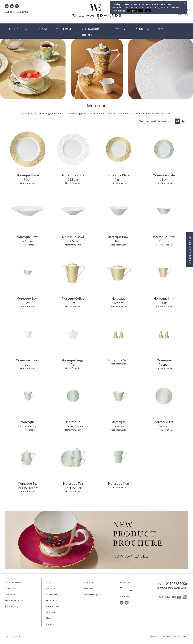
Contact (86, 35)
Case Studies (53, 606)
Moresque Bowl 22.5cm (73, 239)
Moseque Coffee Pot (73, 301)
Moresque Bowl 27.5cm (28, 239)
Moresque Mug (118, 483)
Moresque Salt (118, 360)
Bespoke (42, 29)
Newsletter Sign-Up (93, 594)
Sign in (122, 587)
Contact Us (10, 588)
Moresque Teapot (118, 301)
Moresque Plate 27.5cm (73, 177)
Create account (126, 591)
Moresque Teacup (118, 424)
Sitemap (184, 636)
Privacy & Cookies (171, 636)
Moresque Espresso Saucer (73, 424)
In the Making (53, 594)
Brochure (51, 612)
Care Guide (10, 594)
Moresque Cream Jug (28, 362)
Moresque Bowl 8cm (28, 301)
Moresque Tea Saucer (164, 424)
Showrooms (118, 29)
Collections (18, 29)
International (91, 29)
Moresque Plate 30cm (28, 177)
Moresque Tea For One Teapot (28, 486)
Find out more (135, 11)
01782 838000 (176, 584)
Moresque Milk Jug (164, 301)
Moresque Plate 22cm (118, 177)
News (161, 29)
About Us (142, 29)
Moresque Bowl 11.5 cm (164, 239)
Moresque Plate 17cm (164, 177)
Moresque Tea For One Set (73, 486)
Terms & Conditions (14, 600)
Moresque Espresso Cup (28, 424)
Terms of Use (155, 636)
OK (148, 11)
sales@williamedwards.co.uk (172, 588)
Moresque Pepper (164, 362)
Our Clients (52, 600)
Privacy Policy (11, 606)
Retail (49, 624)
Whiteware (64, 29)
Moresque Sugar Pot (73, 362)
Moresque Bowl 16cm (118, 239)
